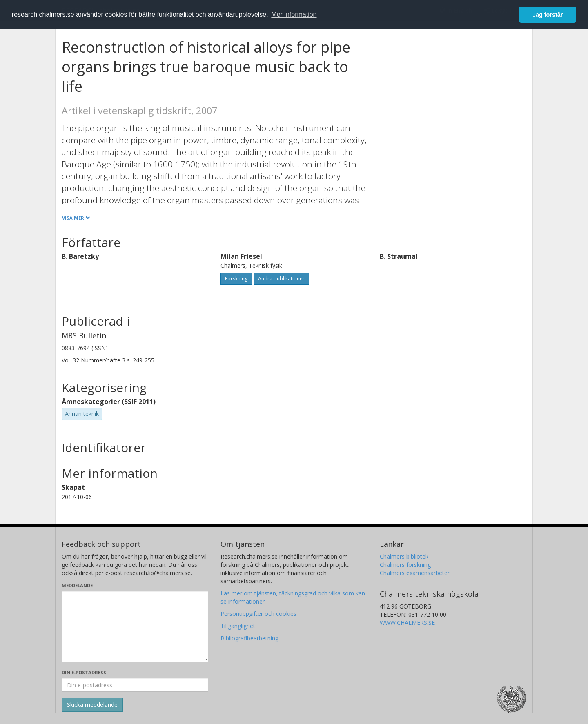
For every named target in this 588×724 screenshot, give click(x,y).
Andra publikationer (281, 279)
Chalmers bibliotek (404, 556)
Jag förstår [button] (548, 15)
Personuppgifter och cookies (258, 614)
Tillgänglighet (238, 626)
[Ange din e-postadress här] (135, 685)
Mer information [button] (294, 14)
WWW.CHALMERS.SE (407, 623)
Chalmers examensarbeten (415, 573)
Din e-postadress (84, 672)
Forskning (236, 279)
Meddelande (77, 585)
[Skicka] (92, 705)
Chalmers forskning (405, 565)
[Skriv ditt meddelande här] (135, 626)
